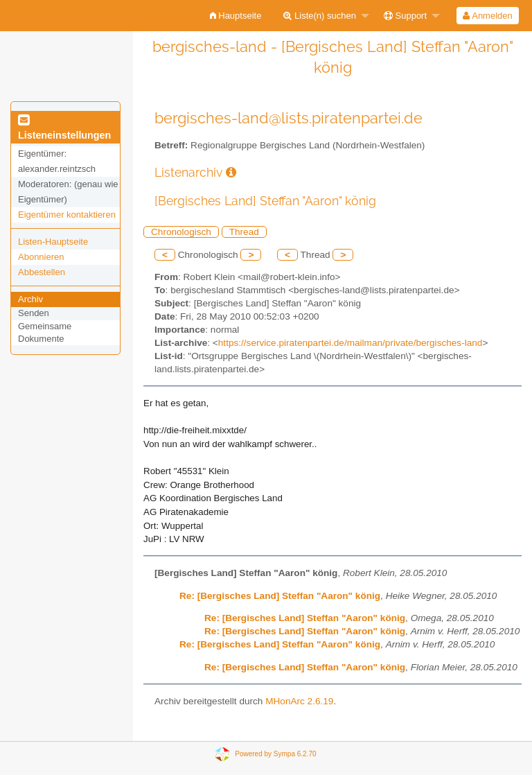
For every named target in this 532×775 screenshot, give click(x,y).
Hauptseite (236, 16)
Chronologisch (181, 232)
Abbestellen (42, 272)
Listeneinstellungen (64, 128)
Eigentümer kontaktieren (67, 215)
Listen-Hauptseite (53, 242)
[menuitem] (236, 16)
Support (405, 16)
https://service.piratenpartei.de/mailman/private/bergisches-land (351, 343)
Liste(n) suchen (320, 16)
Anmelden (487, 16)
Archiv (30, 299)
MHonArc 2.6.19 (299, 701)
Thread (244, 232)
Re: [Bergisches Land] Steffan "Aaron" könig (280, 596)
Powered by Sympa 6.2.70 (275, 753)
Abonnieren (41, 257)
